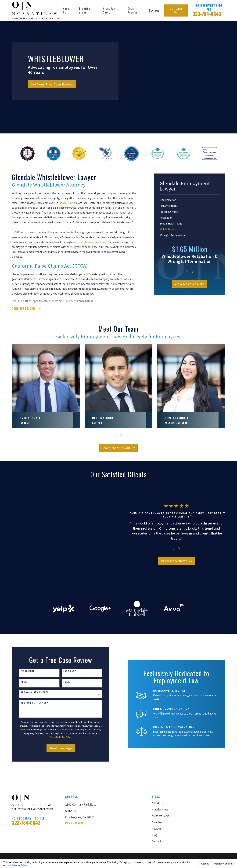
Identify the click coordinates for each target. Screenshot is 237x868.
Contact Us (176, 10)
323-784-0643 (207, 14)
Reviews (157, 792)
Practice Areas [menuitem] (85, 10)
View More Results (190, 284)
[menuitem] (190, 200)
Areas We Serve (161, 779)
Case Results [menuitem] (133, 10)
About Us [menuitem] (67, 10)
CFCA (89, 274)
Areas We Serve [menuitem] (109, 10)
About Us (157, 767)
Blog (155, 799)
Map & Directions (75, 786)
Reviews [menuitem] (154, 10)
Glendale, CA (66, 203)
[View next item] (192, 272)
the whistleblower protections (90, 242)
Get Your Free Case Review (52, 84)
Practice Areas (160, 773)
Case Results (159, 786)
